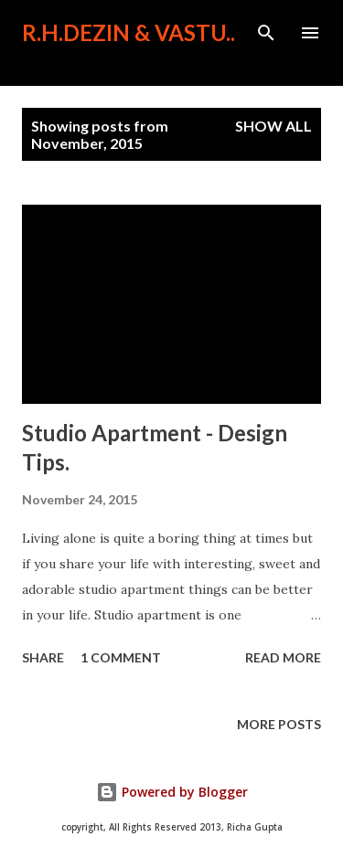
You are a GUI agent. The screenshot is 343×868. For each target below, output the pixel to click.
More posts (279, 724)
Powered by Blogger (172, 792)
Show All (273, 126)
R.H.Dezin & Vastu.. (129, 32)
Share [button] (43, 657)
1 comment (121, 657)
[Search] (266, 33)
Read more (283, 657)
